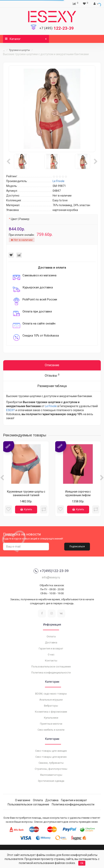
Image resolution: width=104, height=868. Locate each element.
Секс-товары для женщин (51, 751)
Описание (52, 365)
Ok (82, 863)
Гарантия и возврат (51, 648)
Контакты (51, 661)
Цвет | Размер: (20, 219)
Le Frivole (51, 406)
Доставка (51, 642)
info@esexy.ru (51, 577)
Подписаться (77, 547)
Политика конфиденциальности (51, 673)
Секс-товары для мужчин (51, 757)
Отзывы (52, 375)
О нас (51, 655)
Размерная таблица (52, 386)
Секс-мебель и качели (51, 730)
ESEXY (11, 410)
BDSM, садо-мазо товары (51, 694)
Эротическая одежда (51, 781)
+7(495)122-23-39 (51, 571)
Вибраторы (51, 706)
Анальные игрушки (51, 700)
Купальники (51, 718)
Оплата (51, 636)
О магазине (23, 800)
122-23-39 (57, 28)
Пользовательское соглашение (51, 667)
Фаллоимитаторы (51, 775)
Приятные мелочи (51, 724)
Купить (26, 509)
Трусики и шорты (19, 50)
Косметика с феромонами (51, 712)
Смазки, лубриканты (51, 763)
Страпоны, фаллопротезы (51, 769)
